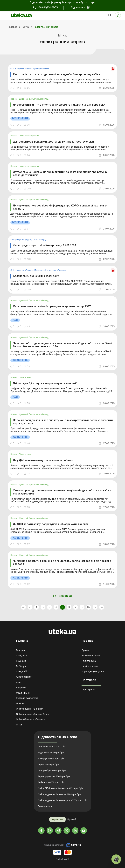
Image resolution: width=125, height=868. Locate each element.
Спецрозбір (22, 671)
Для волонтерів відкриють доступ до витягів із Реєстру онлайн (54, 142)
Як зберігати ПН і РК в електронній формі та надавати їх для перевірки (59, 105)
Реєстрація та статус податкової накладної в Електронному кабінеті (58, 75)
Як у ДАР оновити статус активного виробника (43, 460)
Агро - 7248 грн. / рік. (49, 765)
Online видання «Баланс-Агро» (32, 714)
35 (89, 607)
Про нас (86, 650)
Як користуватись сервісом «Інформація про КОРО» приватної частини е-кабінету (60, 207)
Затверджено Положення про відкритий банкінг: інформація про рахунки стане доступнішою (60, 174)
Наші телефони (90, 666)
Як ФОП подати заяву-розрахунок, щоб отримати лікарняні (51, 524)
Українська (57, 819)
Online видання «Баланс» (22, 68)
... (43, 607)
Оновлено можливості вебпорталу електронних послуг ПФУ (52, 307)
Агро (19, 682)
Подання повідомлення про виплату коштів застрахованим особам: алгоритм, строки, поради (63, 422)
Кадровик (21, 687)
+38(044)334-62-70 (48, 8)
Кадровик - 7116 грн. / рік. (51, 753)
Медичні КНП (23, 693)
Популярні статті (46, 806)
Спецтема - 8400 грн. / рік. (52, 747)
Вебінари (21, 666)
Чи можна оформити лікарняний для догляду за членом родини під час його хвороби (62, 563)
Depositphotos (89, 690)
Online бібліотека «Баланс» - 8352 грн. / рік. (61, 788)
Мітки (19, 725)
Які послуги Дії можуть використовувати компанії (45, 384)
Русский (72, 819)
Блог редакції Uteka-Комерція (34, 240)
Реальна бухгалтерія (27, 698)
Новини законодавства (29, 136)
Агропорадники (24, 677)
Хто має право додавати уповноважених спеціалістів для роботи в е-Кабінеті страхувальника (63, 492)
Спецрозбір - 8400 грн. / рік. (52, 771)
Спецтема (21, 656)
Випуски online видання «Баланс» (50, 270)
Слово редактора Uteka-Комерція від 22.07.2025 (44, 246)
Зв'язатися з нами (91, 656)
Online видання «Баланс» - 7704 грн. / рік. (60, 794)
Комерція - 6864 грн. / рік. (51, 759)
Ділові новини (25, 377)
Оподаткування (42, 68)
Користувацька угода (93, 671)
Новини (14, 99)
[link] (62, 78)
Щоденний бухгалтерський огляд (34, 99)
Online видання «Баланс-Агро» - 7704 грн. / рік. (63, 800)
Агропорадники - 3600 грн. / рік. (54, 776)
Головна (20, 650)
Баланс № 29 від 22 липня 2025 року (36, 276)
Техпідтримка (89, 661)
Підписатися (78, 8)
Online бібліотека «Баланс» (31, 719)
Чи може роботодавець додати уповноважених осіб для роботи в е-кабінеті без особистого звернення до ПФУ (62, 345)
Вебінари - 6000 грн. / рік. (51, 782)
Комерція (15, 240)
